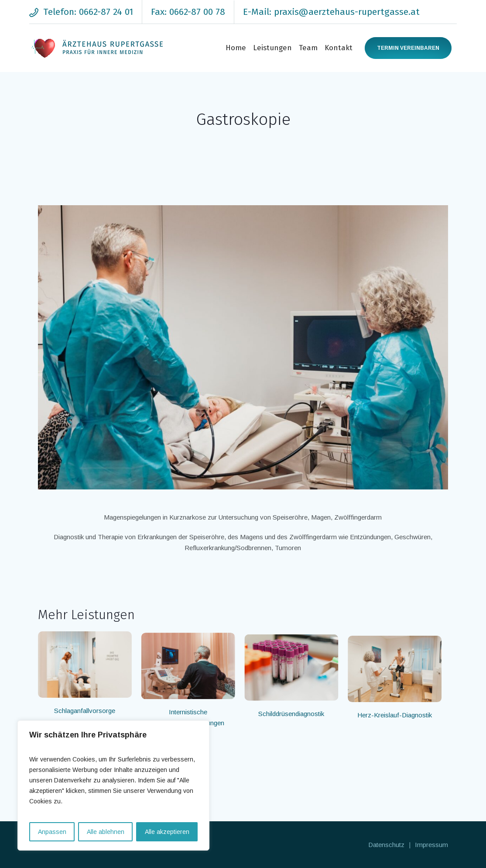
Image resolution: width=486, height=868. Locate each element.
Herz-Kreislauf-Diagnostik (399, 711)
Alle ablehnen (106, 832)
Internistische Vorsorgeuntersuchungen (189, 716)
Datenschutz (386, 845)
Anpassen (52, 832)
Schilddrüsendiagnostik (294, 711)
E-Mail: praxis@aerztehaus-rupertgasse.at (331, 12)
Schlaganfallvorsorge (85, 711)
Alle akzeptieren (167, 832)
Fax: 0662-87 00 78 (188, 12)
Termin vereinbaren (408, 48)
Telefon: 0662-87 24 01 (88, 12)
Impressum (431, 845)
